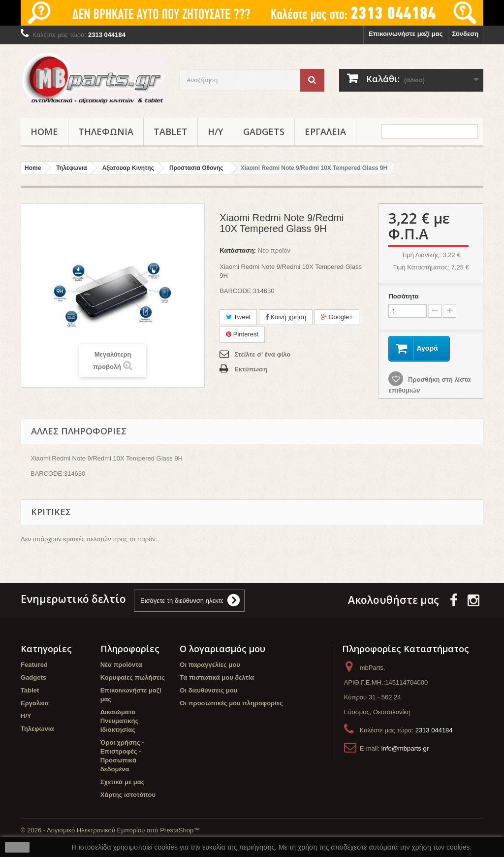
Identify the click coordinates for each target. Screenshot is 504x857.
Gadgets (264, 132)
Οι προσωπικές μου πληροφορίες (231, 703)
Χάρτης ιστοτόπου (128, 795)
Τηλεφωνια (106, 132)
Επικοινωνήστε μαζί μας (406, 34)
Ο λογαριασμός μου (222, 649)
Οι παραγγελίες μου (210, 665)
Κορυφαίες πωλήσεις (133, 677)
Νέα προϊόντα (121, 665)
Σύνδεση (466, 34)
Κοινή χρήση (286, 317)
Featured (34, 665)
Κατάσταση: (238, 250)
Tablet (171, 132)
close (17, 847)
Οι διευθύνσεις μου (208, 690)
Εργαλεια (325, 132)
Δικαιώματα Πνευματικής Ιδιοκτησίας (120, 721)
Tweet (238, 317)
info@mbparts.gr (405, 748)
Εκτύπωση (251, 369)
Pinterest (242, 334)
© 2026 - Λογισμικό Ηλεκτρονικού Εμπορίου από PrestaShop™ (110, 830)
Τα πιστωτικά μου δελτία (217, 677)
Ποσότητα (403, 296)
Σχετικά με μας (123, 782)
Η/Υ (215, 132)
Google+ (337, 317)
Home (44, 132)
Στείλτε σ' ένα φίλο (262, 354)
